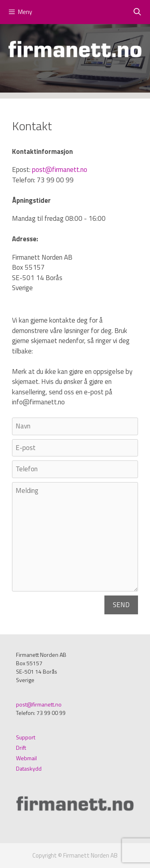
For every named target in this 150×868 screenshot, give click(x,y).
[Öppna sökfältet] (137, 12)
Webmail (26, 758)
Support (26, 737)
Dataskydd (29, 768)
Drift (21, 748)
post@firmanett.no (60, 170)
